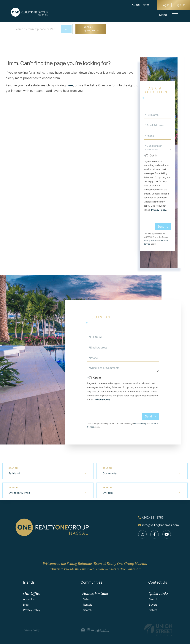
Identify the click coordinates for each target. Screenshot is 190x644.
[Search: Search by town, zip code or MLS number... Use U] (36, 29)
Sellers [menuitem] (153, 609)
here (70, 85)
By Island (14, 473)
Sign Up (180, 5)
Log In (166, 5)
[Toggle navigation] (174, 15)
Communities (91, 581)
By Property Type (19, 492)
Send (161, 227)
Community (110, 473)
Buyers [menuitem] (153, 603)
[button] (66, 29)
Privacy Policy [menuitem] (32, 609)
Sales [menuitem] (86, 598)
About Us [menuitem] (29, 598)
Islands (29, 581)
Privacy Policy (159, 210)
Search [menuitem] (87, 609)
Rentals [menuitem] (88, 603)
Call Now (141, 5)
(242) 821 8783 (151, 516)
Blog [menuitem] (26, 603)
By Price (108, 492)
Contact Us (158, 581)
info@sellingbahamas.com (159, 523)
